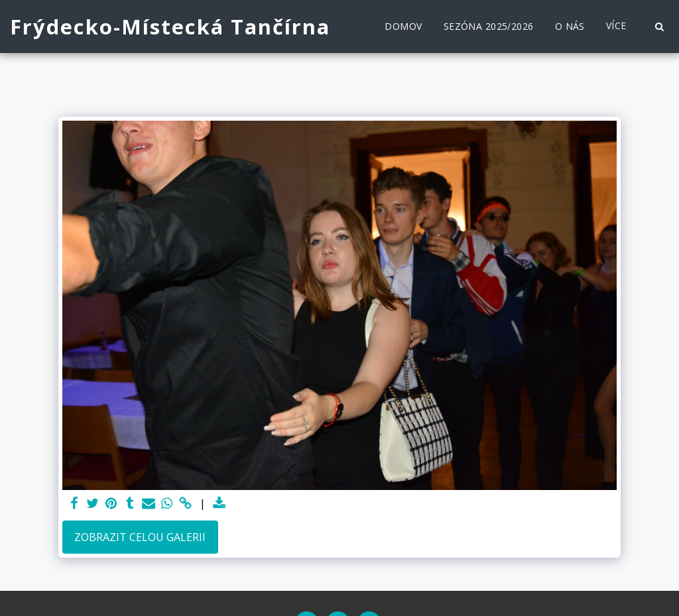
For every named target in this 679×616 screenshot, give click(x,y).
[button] (659, 27)
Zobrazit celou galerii (140, 537)
